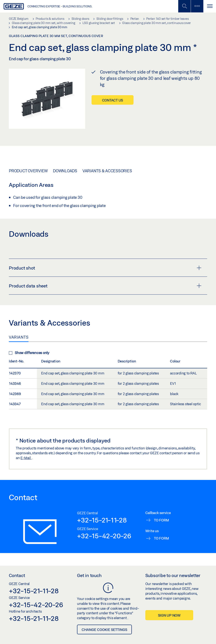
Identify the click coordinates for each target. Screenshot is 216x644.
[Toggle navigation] (210, 6)
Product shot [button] (105, 268)
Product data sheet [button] (105, 286)
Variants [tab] (19, 337)
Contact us (113, 100)
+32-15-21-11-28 (102, 520)
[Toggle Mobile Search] (184, 6)
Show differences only (29, 353)
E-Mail (26, 458)
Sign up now (169, 615)
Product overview (28, 171)
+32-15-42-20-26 (104, 536)
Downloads (65, 171)
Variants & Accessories (107, 171)
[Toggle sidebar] (197, 6)
